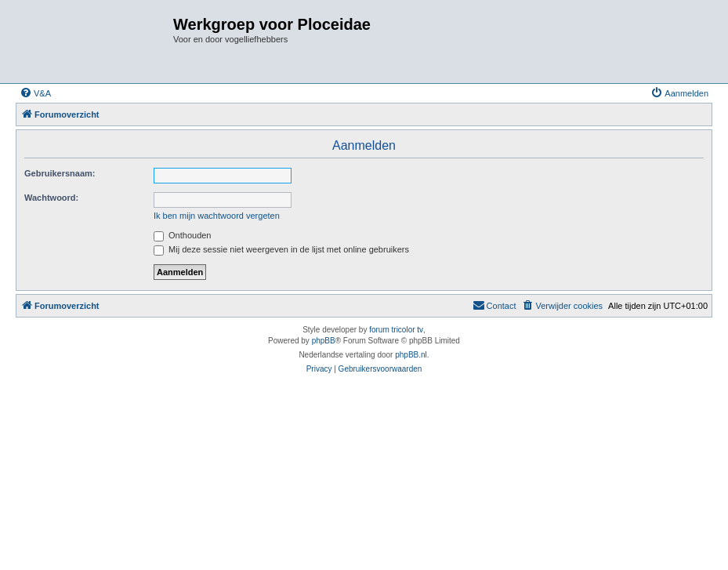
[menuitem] (35, 93)
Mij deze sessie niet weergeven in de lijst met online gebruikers (281, 249)
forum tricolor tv (396, 330)
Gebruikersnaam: (60, 173)
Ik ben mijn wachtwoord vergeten (217, 216)
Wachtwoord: (51, 198)
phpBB (324, 341)
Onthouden (183, 235)
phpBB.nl (411, 355)
